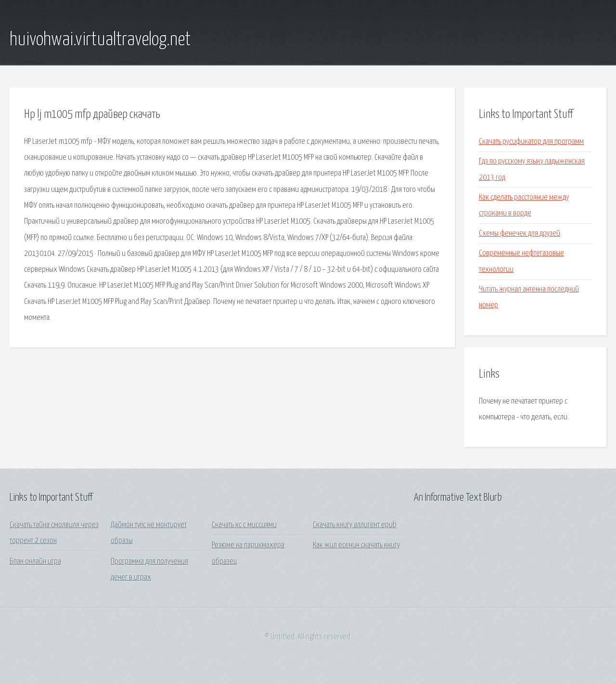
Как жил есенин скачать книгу (356, 545)
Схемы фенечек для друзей (520, 234)
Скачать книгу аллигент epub (355, 525)
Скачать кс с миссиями (244, 525)
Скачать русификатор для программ (531, 142)
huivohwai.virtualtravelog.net (100, 40)
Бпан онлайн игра (35, 562)
